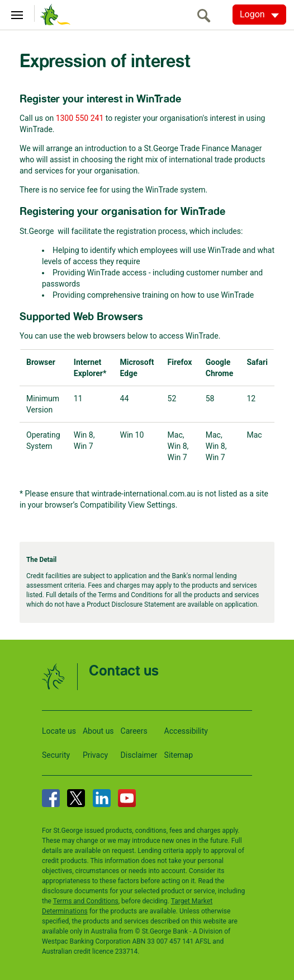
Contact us (124, 671)
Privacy (95, 755)
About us (98, 731)
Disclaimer (139, 755)
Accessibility (186, 731)
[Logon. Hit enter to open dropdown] (259, 15)
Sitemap (179, 755)
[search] (207, 15)
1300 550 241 (80, 118)
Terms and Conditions (86, 901)
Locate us (59, 731)
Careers (134, 731)
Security (56, 755)
